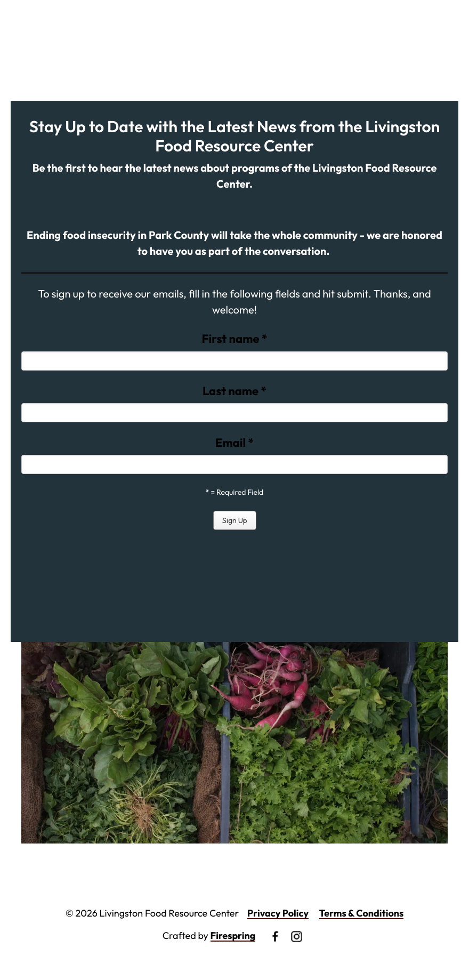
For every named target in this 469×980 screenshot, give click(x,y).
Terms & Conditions (362, 913)
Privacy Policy (278, 913)
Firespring (233, 935)
